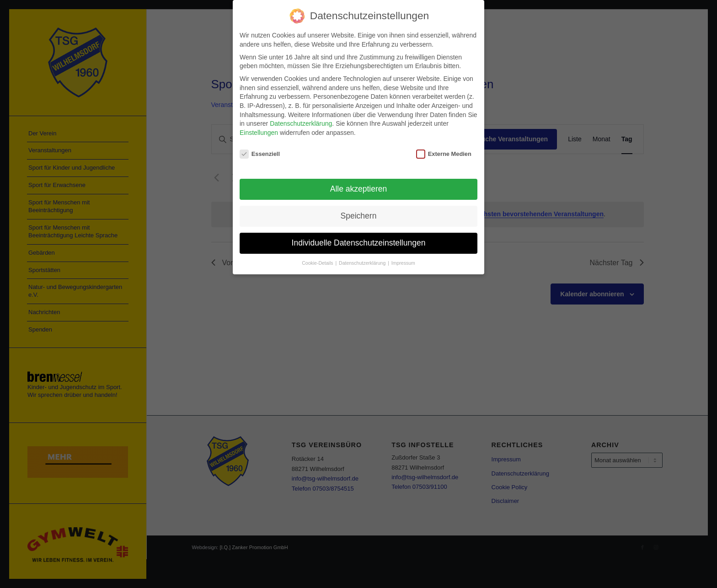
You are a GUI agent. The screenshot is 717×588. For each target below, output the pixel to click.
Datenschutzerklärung (301, 123)
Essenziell (260, 153)
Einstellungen (259, 132)
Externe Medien (444, 153)
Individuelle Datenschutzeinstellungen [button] (359, 242)
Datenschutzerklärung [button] (363, 262)
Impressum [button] (403, 262)
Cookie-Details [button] (318, 262)
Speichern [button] (359, 215)
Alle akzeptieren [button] (359, 188)
